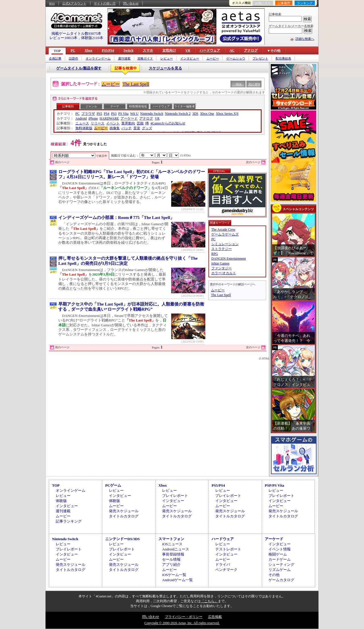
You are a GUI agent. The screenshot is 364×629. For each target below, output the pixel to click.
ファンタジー (222, 268)
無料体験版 (84, 128)
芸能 (140, 123)
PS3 (114, 114)
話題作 (74, 58)
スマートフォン (171, 539)
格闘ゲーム (278, 554)
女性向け (169, 50)
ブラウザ (88, 114)
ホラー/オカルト (224, 273)
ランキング (305, 3)
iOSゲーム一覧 (174, 575)
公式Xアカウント (74, 3)
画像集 (115, 128)
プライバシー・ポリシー (184, 617)
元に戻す (255, 84)
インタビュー (190, 58)
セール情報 (171, 559)
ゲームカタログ (281, 580)
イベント (113, 123)
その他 (274, 575)
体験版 (61, 501)
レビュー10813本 (63, 38)
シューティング (281, 565)
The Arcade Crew (223, 230)
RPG (215, 254)
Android (81, 118)
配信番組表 (283, 58)
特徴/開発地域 (138, 106)
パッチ (127, 128)
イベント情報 (280, 549)
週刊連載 (124, 58)
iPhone (93, 118)
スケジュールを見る (165, 68)
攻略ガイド (145, 58)
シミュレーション (225, 244)
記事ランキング (69, 521)
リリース (98, 123)
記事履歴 (284, 3)
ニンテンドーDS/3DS (122, 539)
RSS (52, 3)
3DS (195, 114)
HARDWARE (109, 118)
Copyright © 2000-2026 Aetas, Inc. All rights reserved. (182, 623)
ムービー (213, 58)
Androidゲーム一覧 (177, 580)
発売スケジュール (124, 511)
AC (232, 50)
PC (73, 50)
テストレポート (228, 549)
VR (188, 50)
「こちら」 (209, 601)
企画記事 (55, 58)
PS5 (99, 114)
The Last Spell (136, 84)
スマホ (148, 50)
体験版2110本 (92, 38)
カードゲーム (280, 559)
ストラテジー (222, 249)
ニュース (82, 123)
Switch (128, 50)
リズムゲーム (280, 570)
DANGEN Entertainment (229, 259)
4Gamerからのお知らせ (168, 123)
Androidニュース (176, 549)
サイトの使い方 (105, 3)
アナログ (251, 50)
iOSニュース (172, 544)
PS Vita (123, 114)
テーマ (115, 106)
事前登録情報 (173, 554)
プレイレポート (175, 496)
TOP (57, 51)
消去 (239, 84)
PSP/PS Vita (274, 485)
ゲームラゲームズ (225, 234)
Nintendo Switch (152, 114)
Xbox (88, 50)
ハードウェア (210, 50)
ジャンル (91, 106)
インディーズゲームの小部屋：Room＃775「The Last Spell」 (116, 218)
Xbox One (207, 114)
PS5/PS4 (108, 50)
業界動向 (128, 123)
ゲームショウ (236, 58)
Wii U (134, 114)
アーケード (129, 118)
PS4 (106, 114)
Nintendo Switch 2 (178, 114)
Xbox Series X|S (227, 114)
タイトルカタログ (124, 516)
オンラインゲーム (98, 58)
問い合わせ (131, 3)
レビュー (167, 58)
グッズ (147, 128)
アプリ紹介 (171, 565)
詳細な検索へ (305, 39)
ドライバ (223, 565)
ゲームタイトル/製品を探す (79, 68)
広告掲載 (215, 617)
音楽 (137, 128)
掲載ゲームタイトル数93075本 (76, 33)
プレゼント (260, 58)
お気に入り (263, 3)
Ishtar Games (220, 263)
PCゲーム (113, 485)
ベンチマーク (226, 570)
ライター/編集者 (185, 106)
